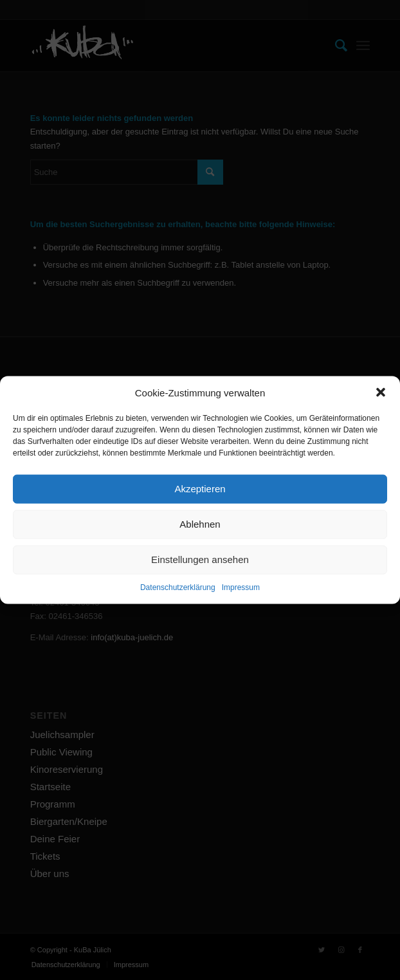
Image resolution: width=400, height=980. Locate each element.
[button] (381, 393)
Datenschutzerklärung (178, 587)
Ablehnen (200, 524)
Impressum (241, 587)
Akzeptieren (200, 489)
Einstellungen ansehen (200, 559)
